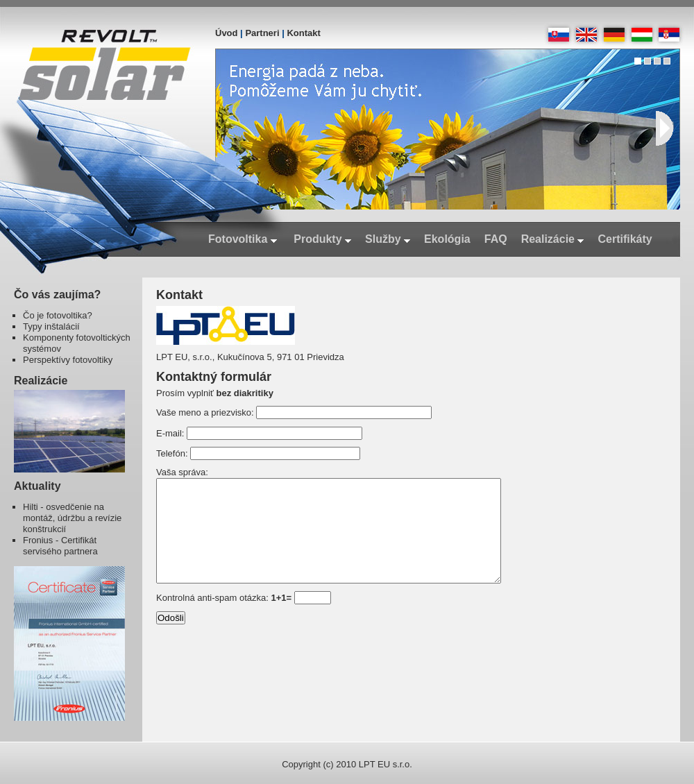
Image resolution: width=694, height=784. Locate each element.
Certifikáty (625, 239)
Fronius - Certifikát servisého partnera (60, 546)
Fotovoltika (243, 239)
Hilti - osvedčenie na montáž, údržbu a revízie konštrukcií (72, 518)
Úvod (227, 33)
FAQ (496, 239)
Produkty (322, 239)
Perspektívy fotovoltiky (68, 360)
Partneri (262, 33)
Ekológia (447, 239)
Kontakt (303, 33)
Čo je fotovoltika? (58, 315)
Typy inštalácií (51, 326)
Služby (388, 239)
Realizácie (553, 239)
